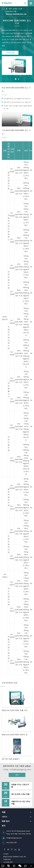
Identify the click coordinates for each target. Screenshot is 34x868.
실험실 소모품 (18, 9)
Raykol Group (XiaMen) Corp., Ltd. (15, 857)
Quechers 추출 (11, 11)
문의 (17, 775)
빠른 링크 (6, 821)
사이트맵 (6, 862)
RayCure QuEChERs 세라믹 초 (15, 735)
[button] (16, 79)
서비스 (5, 817)
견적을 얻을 (10, 53)
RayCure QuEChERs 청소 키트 (16, 14)
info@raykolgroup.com (12, 838)
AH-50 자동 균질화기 (11, 759)
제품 (10, 9)
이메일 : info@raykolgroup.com (17, 770)
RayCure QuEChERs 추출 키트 (15, 710)
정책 (11, 862)
